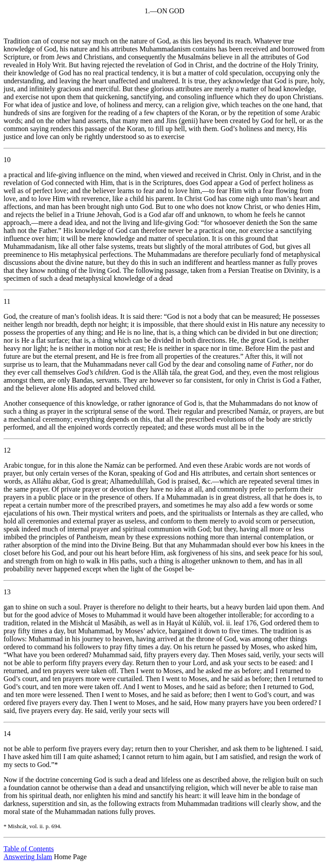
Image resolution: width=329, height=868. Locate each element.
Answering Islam (28, 857)
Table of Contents (29, 849)
